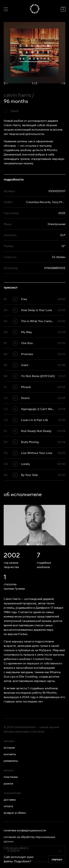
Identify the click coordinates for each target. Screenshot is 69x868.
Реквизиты (11, 761)
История (9, 748)
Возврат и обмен (15, 813)
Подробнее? (23, 861)
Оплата (8, 806)
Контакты (10, 754)
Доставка (10, 800)
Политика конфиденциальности (25, 830)
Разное (8, 784)
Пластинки (11, 777)
